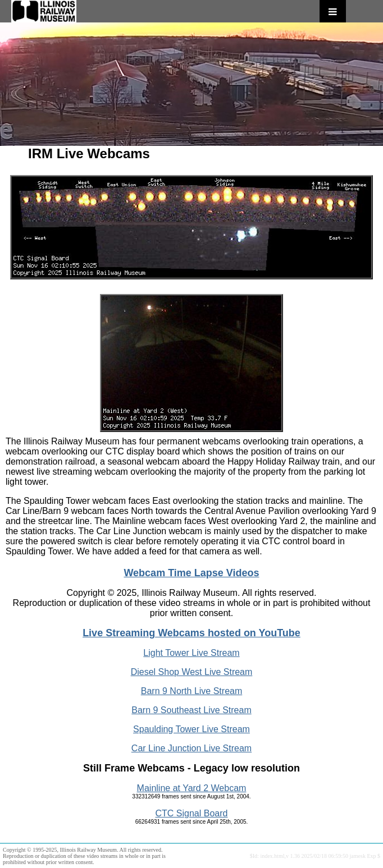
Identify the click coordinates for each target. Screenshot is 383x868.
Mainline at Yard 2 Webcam (192, 788)
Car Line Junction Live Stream (191, 748)
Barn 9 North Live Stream (192, 691)
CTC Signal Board (192, 813)
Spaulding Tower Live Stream (191, 729)
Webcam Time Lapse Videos (191, 573)
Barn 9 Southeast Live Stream (191, 710)
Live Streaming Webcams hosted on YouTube (191, 633)
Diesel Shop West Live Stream (192, 672)
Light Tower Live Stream (191, 653)
